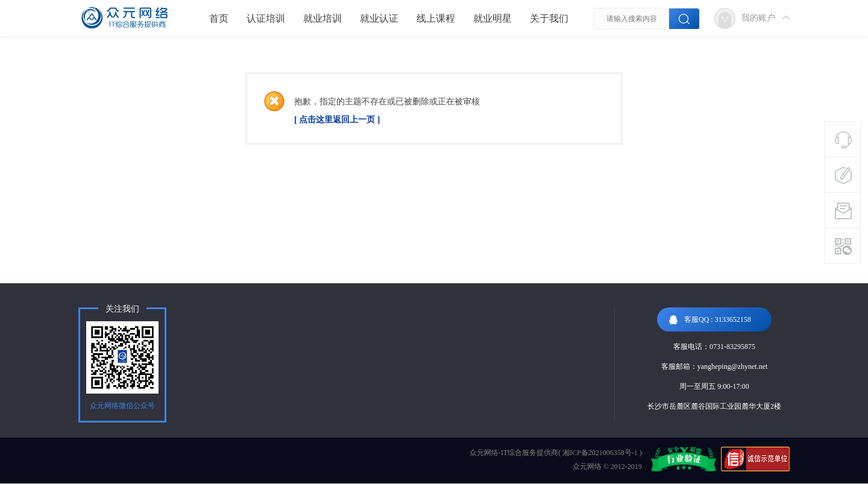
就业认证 (379, 18)
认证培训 (266, 18)
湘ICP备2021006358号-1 (600, 453)
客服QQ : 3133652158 (710, 320)
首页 (219, 18)
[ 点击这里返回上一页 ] (337, 120)
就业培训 (322, 18)
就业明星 (492, 18)
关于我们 (549, 18)
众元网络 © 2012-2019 (607, 467)
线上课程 (436, 18)
